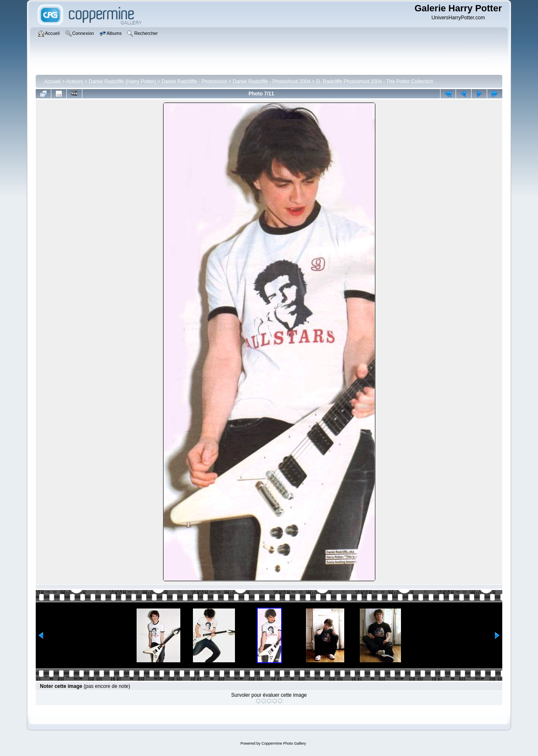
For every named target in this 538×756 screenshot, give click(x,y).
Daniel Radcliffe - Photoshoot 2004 (272, 82)
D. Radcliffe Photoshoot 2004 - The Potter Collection (374, 82)
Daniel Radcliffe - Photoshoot (194, 82)
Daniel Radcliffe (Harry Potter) (122, 82)
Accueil (52, 82)
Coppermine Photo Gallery (284, 743)
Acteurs (75, 82)
